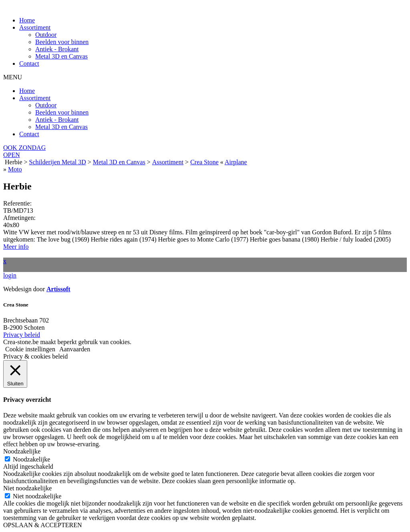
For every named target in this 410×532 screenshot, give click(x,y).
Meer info (16, 247)
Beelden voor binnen (62, 42)
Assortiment (35, 27)
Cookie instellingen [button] (30, 349)
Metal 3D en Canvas (61, 56)
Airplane (236, 162)
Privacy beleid (22, 335)
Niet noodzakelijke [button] (27, 488)
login (10, 275)
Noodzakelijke (31, 459)
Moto (15, 169)
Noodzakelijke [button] (22, 451)
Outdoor (46, 35)
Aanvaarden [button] (75, 349)
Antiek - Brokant (57, 49)
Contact (29, 63)
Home (27, 20)
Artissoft (58, 289)
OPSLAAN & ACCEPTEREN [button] (42, 525)
